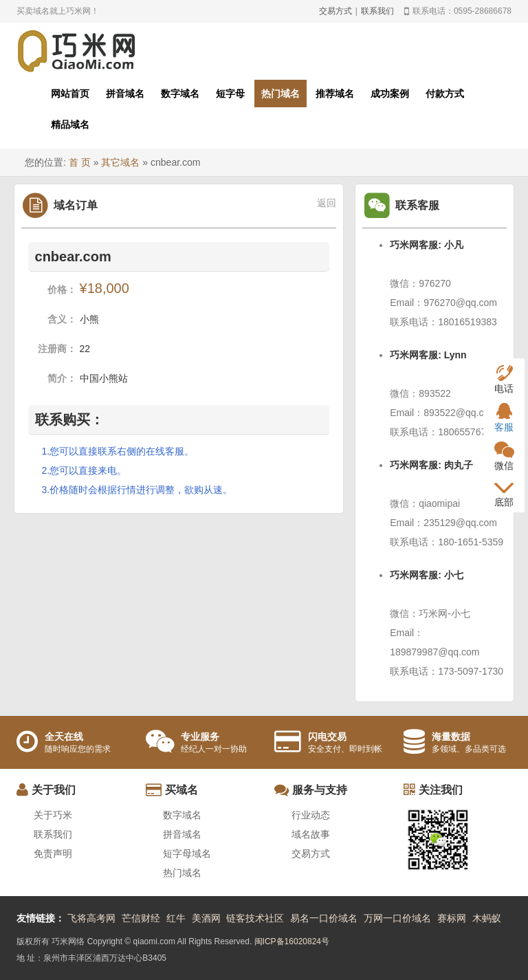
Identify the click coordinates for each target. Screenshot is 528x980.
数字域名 (180, 94)
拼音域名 (125, 94)
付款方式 (445, 94)
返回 (327, 203)
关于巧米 (53, 815)
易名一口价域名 (324, 918)
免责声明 (53, 853)
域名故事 (311, 834)
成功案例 (390, 94)
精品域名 (70, 124)
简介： (62, 378)
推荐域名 (335, 94)
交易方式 (335, 11)
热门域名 (280, 94)
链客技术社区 (255, 918)
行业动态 (311, 815)
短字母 (230, 94)
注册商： (57, 349)
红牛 (176, 918)
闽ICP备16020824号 (292, 941)
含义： (62, 319)
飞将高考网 (91, 918)
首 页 (80, 162)
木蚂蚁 (487, 918)
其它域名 (120, 162)
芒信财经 (141, 918)
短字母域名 (187, 853)
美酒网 (206, 918)
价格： (62, 290)
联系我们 (377, 11)
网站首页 (70, 94)
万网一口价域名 (397, 918)
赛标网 (452, 918)
